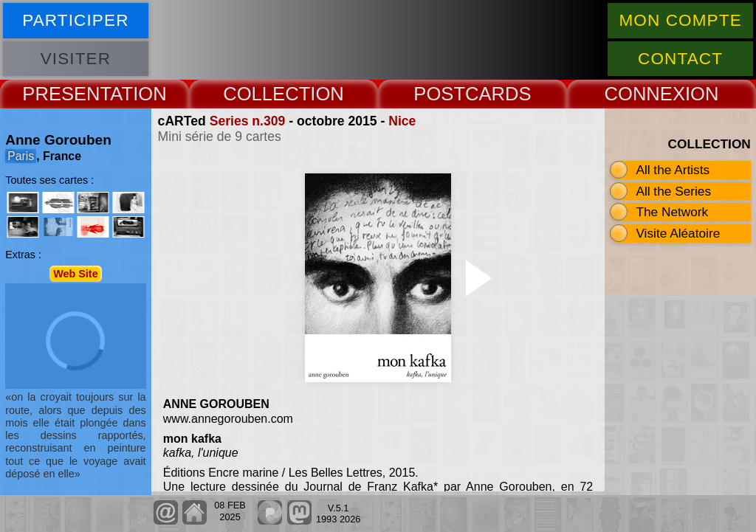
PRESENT (66, 94)
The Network (672, 212)
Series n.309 (248, 121)
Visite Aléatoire (678, 233)
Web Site (76, 274)
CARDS (498, 94)
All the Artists (673, 170)
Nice (402, 121)
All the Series (673, 191)
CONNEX (645, 94)
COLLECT (267, 94)
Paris (21, 156)
